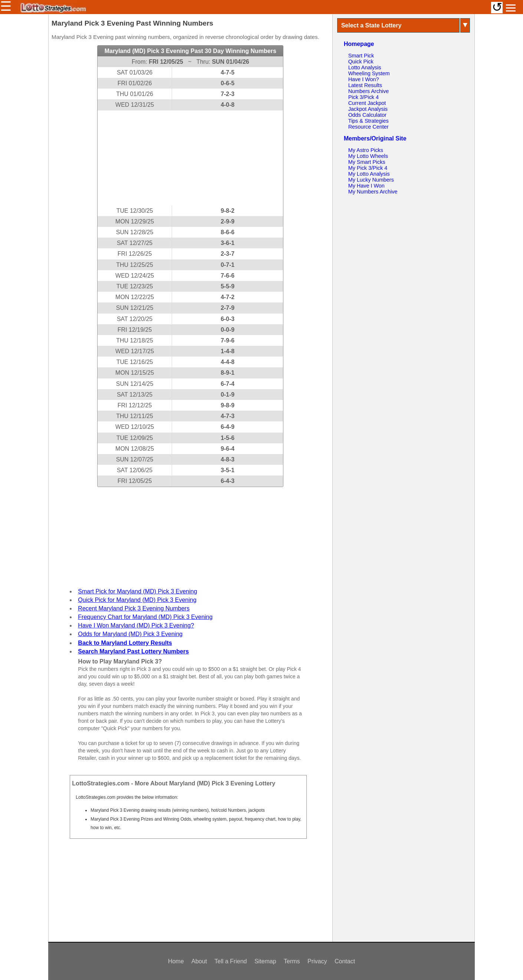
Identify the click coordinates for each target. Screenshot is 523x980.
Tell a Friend (231, 961)
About (199, 961)
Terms (292, 961)
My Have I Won (366, 186)
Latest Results (365, 85)
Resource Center (369, 127)
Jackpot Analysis (368, 109)
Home (176, 961)
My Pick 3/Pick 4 (368, 168)
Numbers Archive (369, 91)
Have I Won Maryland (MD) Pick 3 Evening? (136, 625)
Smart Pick (361, 56)
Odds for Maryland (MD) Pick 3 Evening (130, 634)
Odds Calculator (367, 115)
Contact (345, 961)
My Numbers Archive (373, 192)
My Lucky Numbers (371, 180)
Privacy (317, 961)
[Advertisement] (190, 158)
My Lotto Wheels (368, 156)
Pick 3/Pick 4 (364, 97)
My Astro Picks (366, 150)
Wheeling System (369, 73)
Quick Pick (361, 62)
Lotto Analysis (365, 67)
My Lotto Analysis (369, 174)
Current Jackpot (367, 103)
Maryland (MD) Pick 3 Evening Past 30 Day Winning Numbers (190, 51)
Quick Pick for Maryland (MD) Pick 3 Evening (137, 600)
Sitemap (265, 961)
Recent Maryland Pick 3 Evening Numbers (134, 608)
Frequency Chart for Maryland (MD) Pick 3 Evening (145, 617)
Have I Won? (364, 79)
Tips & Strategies (369, 121)
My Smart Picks (367, 162)
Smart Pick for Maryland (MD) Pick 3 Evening (137, 591)
